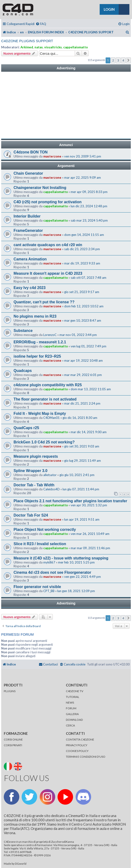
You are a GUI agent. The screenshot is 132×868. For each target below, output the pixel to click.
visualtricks (53, 47)
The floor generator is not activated (45, 399)
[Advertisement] (66, 105)
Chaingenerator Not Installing (40, 188)
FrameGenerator (28, 231)
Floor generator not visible (37, 587)
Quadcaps (23, 371)
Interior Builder (27, 216)
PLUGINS (10, 691)
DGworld (21, 864)
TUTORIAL (73, 697)
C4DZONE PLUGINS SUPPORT (27, 41)
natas (39, 47)
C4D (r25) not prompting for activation (48, 202)
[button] (128, 60)
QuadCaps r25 (26, 428)
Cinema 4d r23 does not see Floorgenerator (52, 572)
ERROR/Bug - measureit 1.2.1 (40, 342)
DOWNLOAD (74, 720)
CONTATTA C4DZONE (80, 739)
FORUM (71, 708)
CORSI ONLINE (13, 739)
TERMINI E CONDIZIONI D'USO (86, 757)
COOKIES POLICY (77, 751)
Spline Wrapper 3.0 (30, 471)
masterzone (52, 156)
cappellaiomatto (76, 47)
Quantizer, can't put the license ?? (44, 302)
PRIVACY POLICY (77, 745)
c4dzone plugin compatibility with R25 (48, 385)
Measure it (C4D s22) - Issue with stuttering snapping (61, 558)
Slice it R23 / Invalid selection (40, 544)
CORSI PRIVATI (13, 745)
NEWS (70, 703)
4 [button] (123, 60)
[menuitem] (41, 24)
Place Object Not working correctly (45, 530)
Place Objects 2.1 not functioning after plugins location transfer (70, 501)
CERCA (70, 725)
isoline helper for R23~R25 (37, 356)
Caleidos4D (51, 489)
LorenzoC (50, 335)
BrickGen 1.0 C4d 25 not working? (44, 442)
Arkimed (27, 47)
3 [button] (118, 60)
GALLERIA (72, 714)
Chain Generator (28, 173)
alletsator (50, 475)
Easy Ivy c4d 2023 (30, 288)
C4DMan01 (51, 418)
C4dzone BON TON (31, 152)
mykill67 (49, 562)
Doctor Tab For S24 (31, 515)
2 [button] (113, 60)
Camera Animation (30, 259)
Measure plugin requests (36, 456)
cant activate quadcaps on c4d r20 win (48, 245)
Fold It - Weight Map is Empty (40, 414)
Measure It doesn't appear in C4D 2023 (48, 273)
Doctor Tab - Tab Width (34, 485)
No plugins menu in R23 (35, 316)
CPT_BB (49, 591)
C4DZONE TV (75, 691)
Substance (23, 331)
